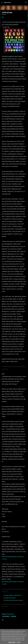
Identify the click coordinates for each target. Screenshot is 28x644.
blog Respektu (10, 614)
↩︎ (22, 595)
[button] (3, 17)
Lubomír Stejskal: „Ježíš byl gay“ (13, 595)
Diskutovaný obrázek (10, 598)
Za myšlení (13, 616)
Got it (19, 642)
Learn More (12, 642)
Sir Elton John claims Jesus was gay (13, 600)
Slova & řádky (6, 616)
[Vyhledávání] (26, 2)
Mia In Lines (7, 2)
